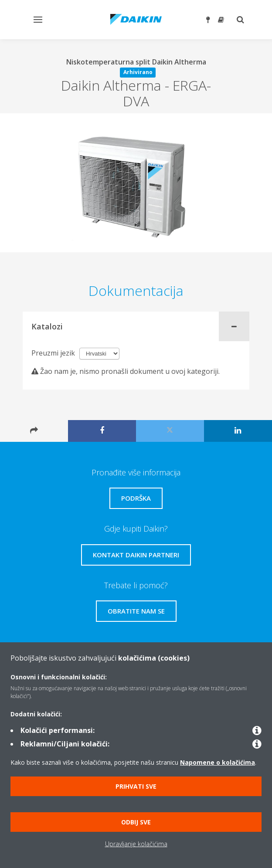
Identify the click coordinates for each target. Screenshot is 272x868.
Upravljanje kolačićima (136, 844)
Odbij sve (136, 822)
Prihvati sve (136, 786)
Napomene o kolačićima (218, 762)
